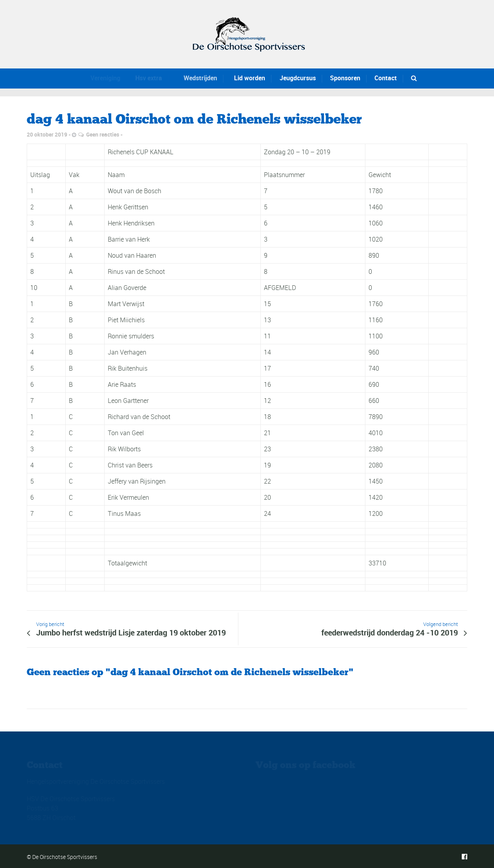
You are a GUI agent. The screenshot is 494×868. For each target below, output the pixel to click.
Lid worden (243, 78)
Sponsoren (345, 78)
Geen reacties (103, 134)
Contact (386, 78)
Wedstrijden (193, 78)
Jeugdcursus (295, 78)
